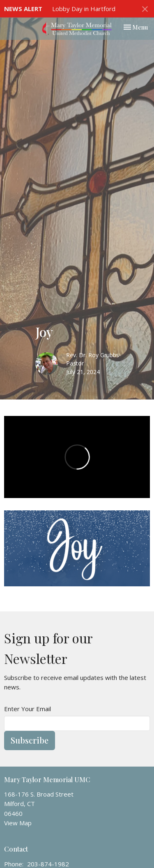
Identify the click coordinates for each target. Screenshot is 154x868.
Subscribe (30, 740)
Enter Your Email (28, 709)
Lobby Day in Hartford (84, 9)
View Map (18, 823)
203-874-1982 (48, 864)
